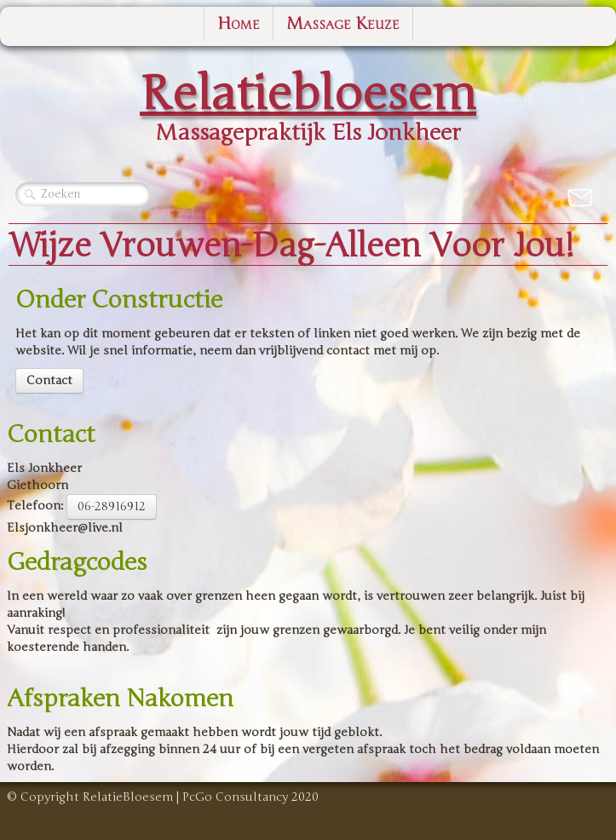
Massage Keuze (343, 23)
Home (239, 23)
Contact (49, 380)
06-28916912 (112, 506)
